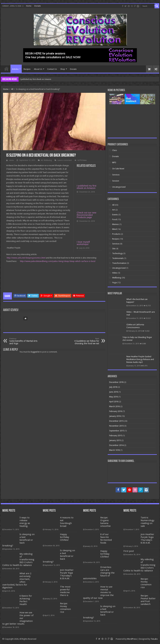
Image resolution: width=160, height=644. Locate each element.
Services (116, 175)
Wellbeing (48, 160)
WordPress (132, 639)
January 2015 (115, 440)
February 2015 (116, 436)
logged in (35, 352)
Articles (15, 69)
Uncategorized (119, 187)
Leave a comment (65, 160)
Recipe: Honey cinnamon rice (65, 608)
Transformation (119, 263)
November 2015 (116, 426)
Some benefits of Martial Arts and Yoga (25, 341)
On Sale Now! (118, 169)
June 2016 (114, 392)
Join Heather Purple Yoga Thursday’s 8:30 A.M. (67, 574)
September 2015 (117, 431)
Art (114, 210)
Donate (37, 6)
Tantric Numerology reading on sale (147, 522)
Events (115, 215)
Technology (117, 253)
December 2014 (116, 445)
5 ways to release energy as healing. (25, 522)
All (12, 89)
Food (115, 219)
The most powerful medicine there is (65, 591)
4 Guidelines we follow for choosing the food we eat (83, 341)
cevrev (11, 160)
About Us (38, 69)
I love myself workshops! (83, 243)
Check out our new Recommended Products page (86, 215)
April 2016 (114, 402)
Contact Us (52, 69)
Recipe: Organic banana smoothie (105, 522)
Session (116, 181)
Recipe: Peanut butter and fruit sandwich (148, 600)
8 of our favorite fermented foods (106, 539)
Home (29, 6)
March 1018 (114, 450)
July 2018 (113, 387)
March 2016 (114, 406)
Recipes (27, 69)
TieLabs (154, 639)
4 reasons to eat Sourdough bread (67, 522)
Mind (114, 229)
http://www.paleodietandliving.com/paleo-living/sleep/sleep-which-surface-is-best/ (58, 261)
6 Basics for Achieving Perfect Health (26, 600)
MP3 (114, 162)
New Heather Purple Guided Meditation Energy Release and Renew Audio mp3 (140, 359)
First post (129, 551)
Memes (115, 224)
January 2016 (115, 416)
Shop (63, 69)
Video (115, 273)
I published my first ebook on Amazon (35, 79)
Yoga (114, 282)
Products (116, 234)
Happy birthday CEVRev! (65, 537)
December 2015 (116, 421)
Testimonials (118, 258)
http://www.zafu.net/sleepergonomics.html (26, 258)
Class (115, 150)
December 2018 (116, 382)
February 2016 (116, 411)
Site (114, 249)
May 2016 (114, 397)
